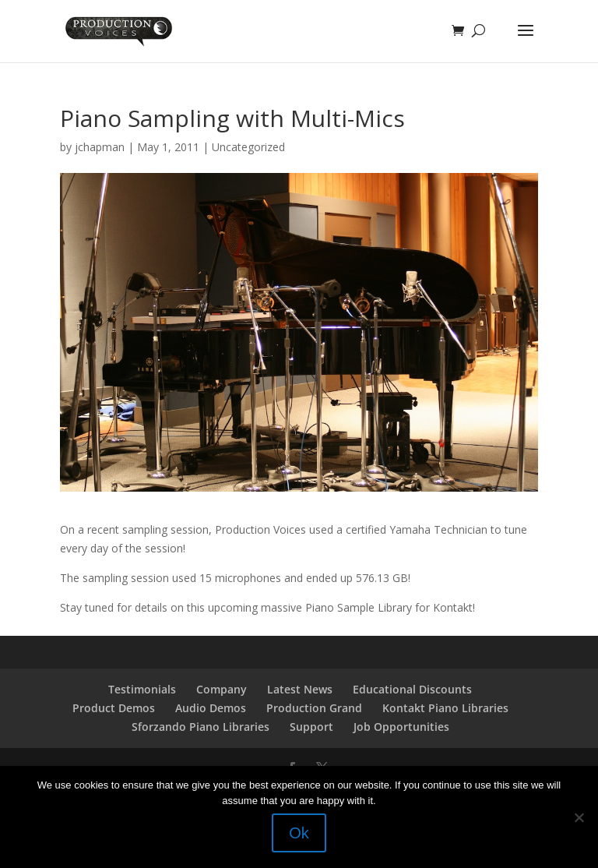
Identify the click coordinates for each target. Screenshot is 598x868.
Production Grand (314, 708)
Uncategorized (248, 147)
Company (222, 689)
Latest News (300, 689)
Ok (299, 833)
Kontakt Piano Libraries (445, 708)
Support (311, 727)
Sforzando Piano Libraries (201, 727)
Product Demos (114, 708)
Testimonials (142, 689)
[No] (579, 817)
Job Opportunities (401, 727)
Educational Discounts (412, 689)
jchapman (100, 147)
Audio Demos (211, 708)
